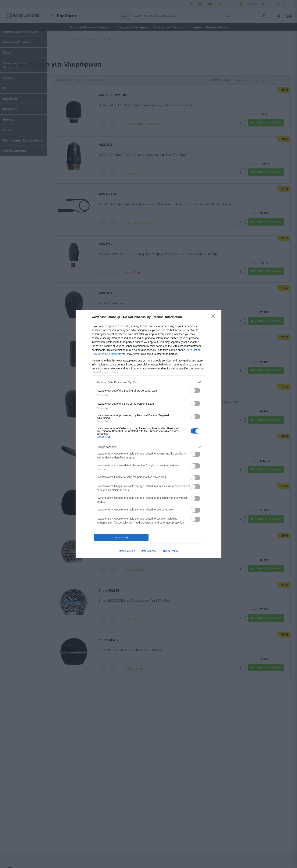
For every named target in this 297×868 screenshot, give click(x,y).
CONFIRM (121, 538)
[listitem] (148, 382)
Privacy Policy (170, 551)
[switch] (195, 391)
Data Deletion (127, 551)
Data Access (148, 551)
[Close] (214, 317)
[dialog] (148, 434)
